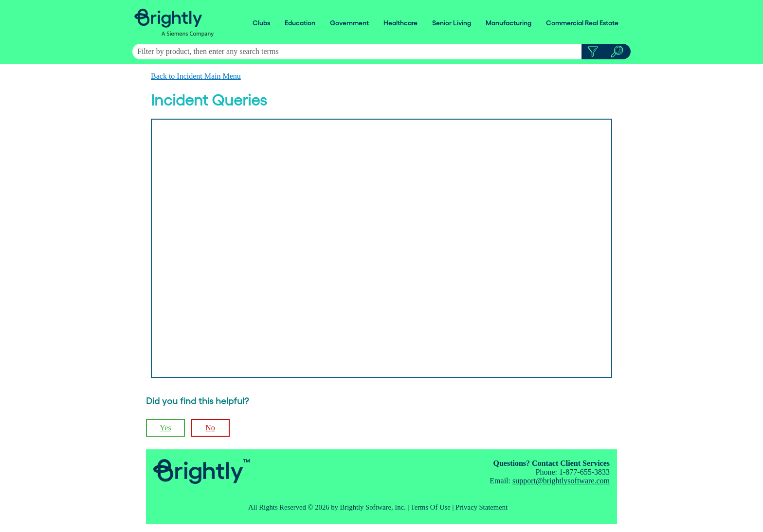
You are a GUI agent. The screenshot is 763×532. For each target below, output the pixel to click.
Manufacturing (509, 23)
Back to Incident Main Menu (196, 76)
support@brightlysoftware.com (561, 481)
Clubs (261, 23)
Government (349, 23)
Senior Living (452, 23)
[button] (592, 52)
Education (300, 23)
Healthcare (400, 23)
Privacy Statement (481, 507)
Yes (165, 428)
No (210, 428)
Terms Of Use (431, 507)
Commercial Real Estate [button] (582, 23)
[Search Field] (381, 52)
